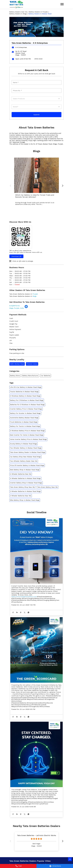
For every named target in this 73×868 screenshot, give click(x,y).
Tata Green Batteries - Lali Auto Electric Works (37, 835)
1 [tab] (36, 34)
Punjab (35, 294)
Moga (35, 296)
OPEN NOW (38, 59)
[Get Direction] (26, 308)
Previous (11, 186)
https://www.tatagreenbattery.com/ (24, 597)
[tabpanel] (36, 27)
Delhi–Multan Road (17, 364)
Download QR (16, 256)
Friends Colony (32, 364)
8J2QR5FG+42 (14, 306)
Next (62, 186)
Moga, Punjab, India (17, 308)
